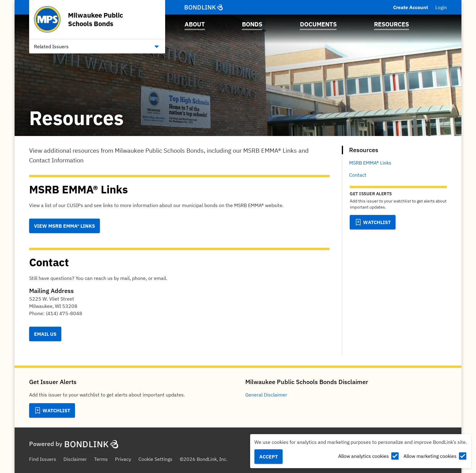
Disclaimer (75, 459)
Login (441, 7)
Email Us (45, 334)
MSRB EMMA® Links (370, 163)
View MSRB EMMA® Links (65, 226)
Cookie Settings (155, 459)
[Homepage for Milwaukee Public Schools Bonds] (97, 19)
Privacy (123, 459)
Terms (101, 459)
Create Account (411, 7)
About (195, 24)
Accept (269, 457)
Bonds (252, 24)
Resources (391, 24)
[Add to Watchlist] (373, 222)
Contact (358, 175)
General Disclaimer (266, 395)
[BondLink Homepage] (204, 7)
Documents (318, 24)
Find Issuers (43, 459)
